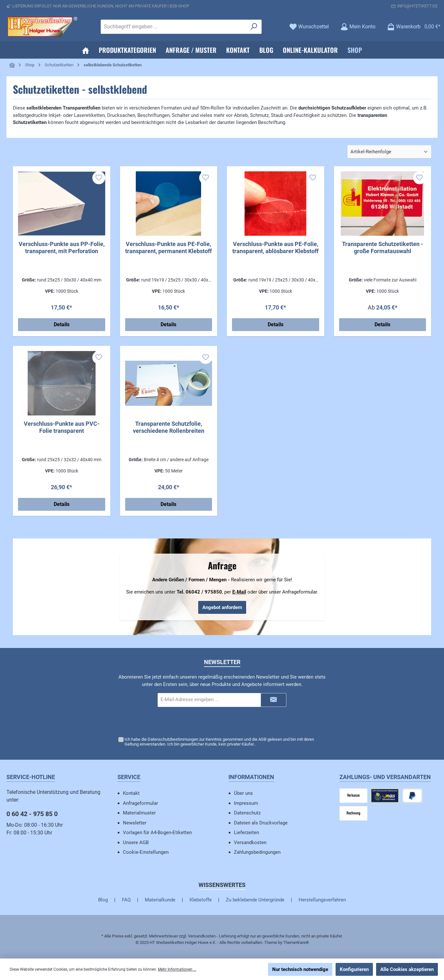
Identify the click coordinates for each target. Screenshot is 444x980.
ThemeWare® (296, 942)
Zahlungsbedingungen (257, 852)
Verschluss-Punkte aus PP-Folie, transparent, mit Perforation (62, 247)
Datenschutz (247, 813)
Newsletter (135, 823)
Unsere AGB (136, 842)
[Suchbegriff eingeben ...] (174, 27)
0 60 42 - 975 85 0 (32, 814)
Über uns (243, 793)
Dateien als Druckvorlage (261, 823)
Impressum (246, 803)
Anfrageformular (140, 803)
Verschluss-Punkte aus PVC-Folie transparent (62, 427)
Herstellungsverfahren (322, 900)
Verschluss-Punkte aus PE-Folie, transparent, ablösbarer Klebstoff (275, 247)
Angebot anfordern (222, 607)
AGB (262, 739)
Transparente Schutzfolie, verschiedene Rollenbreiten (169, 427)
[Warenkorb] (412, 27)
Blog (103, 900)
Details (62, 324)
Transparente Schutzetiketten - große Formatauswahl (383, 247)
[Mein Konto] (358, 27)
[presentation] (222, 722)
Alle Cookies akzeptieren (407, 969)
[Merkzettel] (309, 27)
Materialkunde (160, 900)
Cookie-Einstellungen (146, 852)
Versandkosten (250, 842)
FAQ (126, 900)
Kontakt (131, 793)
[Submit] (273, 700)
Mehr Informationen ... (177, 969)
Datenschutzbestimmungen (173, 739)
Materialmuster (139, 813)
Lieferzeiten (246, 833)
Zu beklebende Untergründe (255, 900)
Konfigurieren (354, 969)
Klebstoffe (201, 900)
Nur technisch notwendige (300, 969)
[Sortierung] (389, 152)
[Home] (86, 50)
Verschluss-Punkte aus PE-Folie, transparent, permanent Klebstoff (168, 247)
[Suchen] (254, 27)
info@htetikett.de (417, 6)
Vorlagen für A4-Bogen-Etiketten (157, 833)
